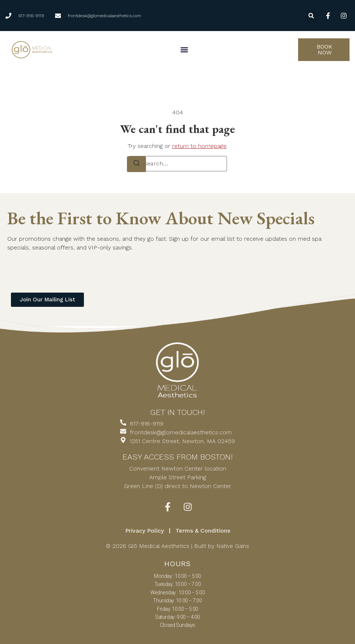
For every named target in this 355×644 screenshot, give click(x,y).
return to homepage (199, 146)
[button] (311, 16)
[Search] (136, 164)
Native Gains (233, 546)
